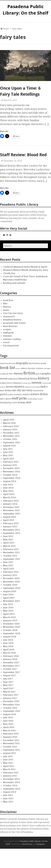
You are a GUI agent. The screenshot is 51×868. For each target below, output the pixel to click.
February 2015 (11, 773)
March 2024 (9, 497)
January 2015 (10, 776)
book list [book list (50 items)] (8, 368)
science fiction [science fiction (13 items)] (39, 394)
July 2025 (8, 449)
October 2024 (10, 475)
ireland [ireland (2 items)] (25, 383)
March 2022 (9, 546)
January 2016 (10, 737)
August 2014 (10, 792)
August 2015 (10, 753)
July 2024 (8, 485)
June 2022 (8, 536)
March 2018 (9, 653)
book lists (8, 300)
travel (6, 342)
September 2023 (12, 514)
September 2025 (12, 442)
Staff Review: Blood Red (23, 155)
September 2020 (12, 588)
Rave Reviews (10, 326)
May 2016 (8, 724)
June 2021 (8, 562)
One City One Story (13, 313)
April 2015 (9, 766)
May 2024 (8, 491)
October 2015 (10, 747)
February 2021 (11, 572)
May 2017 (8, 685)
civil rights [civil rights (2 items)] (47, 368)
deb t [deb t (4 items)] (11, 374)
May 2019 (8, 611)
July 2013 (8, 795)
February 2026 (11, 426)
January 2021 (10, 575)
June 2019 (8, 608)
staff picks (8, 333)
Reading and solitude (14, 283)
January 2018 (10, 659)
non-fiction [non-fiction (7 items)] (6, 390)
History (7, 307)
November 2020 (11, 582)
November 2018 (11, 627)
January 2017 (10, 698)
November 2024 (11, 472)
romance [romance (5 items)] (18, 394)
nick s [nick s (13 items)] (44, 387)
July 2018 (8, 640)
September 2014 (12, 789)
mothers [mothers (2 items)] (3, 387)
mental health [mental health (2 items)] (47, 383)
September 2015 (12, 750)
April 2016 (9, 727)
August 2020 (10, 591)
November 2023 (11, 510)
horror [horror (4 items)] (10, 383)
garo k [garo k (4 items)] (38, 374)
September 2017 (12, 672)
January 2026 (10, 429)
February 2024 (11, 501)
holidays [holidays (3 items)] (3, 383)
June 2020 (8, 595)
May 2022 (8, 540)
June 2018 (8, 643)
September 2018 (12, 633)
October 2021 (10, 556)
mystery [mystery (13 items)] (19, 387)
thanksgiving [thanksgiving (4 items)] (6, 403)
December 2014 (11, 779)
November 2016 (11, 705)
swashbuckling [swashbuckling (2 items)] (32, 399)
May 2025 (8, 455)
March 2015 (9, 769)
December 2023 (11, 507)
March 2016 (9, 730)
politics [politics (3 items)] (11, 395)
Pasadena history (12, 320)
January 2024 (10, 504)
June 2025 (8, 452)
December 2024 (11, 468)
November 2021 (11, 552)
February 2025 (11, 462)
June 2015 (8, 760)
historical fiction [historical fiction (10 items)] (28, 379)
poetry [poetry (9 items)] (4, 394)
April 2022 (9, 543)
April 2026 (9, 420)
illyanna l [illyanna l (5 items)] (18, 383)
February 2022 (11, 549)
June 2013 (8, 798)
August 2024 (10, 481)
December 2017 (11, 663)
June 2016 (8, 721)
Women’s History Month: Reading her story (26, 270)
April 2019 (9, 614)
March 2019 (9, 617)
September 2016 (12, 711)
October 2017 (10, 669)
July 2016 (8, 717)
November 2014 (11, 782)
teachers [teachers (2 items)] (40, 399)
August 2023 (10, 517)
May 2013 (8, 802)
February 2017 (11, 695)
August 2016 (10, 714)
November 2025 (11, 436)
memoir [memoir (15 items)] (37, 383)
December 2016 (11, 701)
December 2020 (11, 578)
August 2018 (10, 637)
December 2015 (11, 740)
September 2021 (12, 559)
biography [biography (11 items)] (22, 363)
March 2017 (9, 692)
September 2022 (12, 533)
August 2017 (10, 675)
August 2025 (10, 446)
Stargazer (41, 844)
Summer (8, 336)
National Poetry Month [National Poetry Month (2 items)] (32, 387)
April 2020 (9, 598)
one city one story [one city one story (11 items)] (22, 390)
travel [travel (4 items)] (14, 403)
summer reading (12, 339)
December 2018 (11, 624)
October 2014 (10, 785)
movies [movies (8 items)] (10, 387)
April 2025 (9, 459)
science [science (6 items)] (26, 394)
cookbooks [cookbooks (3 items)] (4, 374)
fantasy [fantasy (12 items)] (18, 374)
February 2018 (11, 656)
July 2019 (8, 604)
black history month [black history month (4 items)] (37, 363)
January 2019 (10, 620)
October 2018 (10, 630)
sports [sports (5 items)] (8, 399)
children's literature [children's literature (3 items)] (28, 368)
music (6, 310)
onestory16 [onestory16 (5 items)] (38, 391)
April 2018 (9, 650)
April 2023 (9, 520)
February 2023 (11, 523)
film (5, 303)
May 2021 (8, 565)
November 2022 (11, 530)
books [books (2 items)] (18, 368)
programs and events (14, 323)
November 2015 (11, 743)
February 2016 (11, 734)
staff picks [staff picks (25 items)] (19, 398)
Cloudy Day (9, 273)
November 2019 (11, 601)
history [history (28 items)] (43, 378)
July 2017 (8, 679)
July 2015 (8, 756)
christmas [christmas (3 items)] (40, 368)
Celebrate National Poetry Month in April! (25, 267)
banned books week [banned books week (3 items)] (8, 363)
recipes (7, 329)
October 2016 (10, 708)
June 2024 (8, 488)
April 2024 (9, 494)
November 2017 (11, 666)
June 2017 (8, 682)
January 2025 (10, 465)
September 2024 (12, 478)
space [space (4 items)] (2, 399)
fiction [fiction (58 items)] (29, 373)
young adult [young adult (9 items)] (24, 402)
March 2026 (9, 423)
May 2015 (8, 763)
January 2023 (10, 527)
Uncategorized (11, 346)
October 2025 (10, 439)
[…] (47, 124)
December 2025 (11, 433)
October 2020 (10, 585)
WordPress (27, 844)
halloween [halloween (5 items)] (13, 379)
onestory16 (9, 316)
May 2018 (8, 646)
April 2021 (9, 569)
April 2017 (9, 688)
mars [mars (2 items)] (29, 383)
